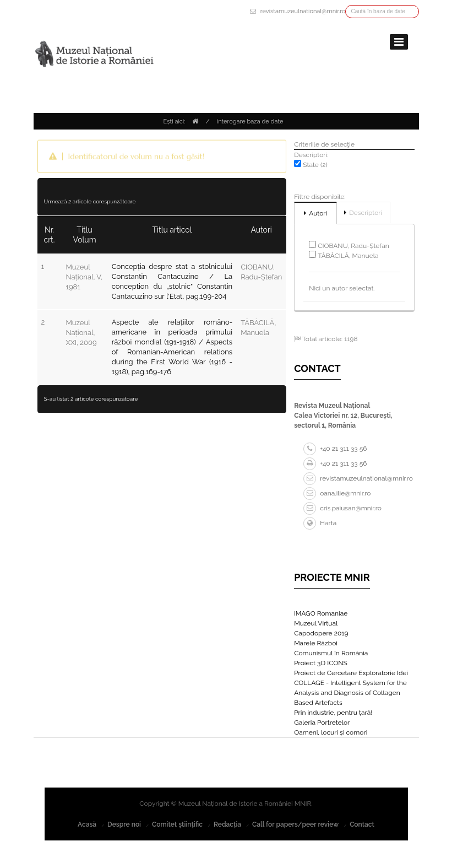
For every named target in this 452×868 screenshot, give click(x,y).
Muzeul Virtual (316, 623)
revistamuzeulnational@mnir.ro (303, 11)
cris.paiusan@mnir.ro (342, 508)
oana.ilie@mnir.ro (337, 493)
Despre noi (124, 824)
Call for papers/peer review (295, 824)
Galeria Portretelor (322, 723)
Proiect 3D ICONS (321, 663)
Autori (318, 213)
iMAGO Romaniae (321, 613)
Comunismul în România (331, 653)
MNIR (303, 804)
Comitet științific (177, 824)
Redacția (227, 824)
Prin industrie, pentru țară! (333, 713)
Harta (320, 523)
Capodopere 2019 (321, 633)
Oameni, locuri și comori (331, 732)
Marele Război (316, 643)
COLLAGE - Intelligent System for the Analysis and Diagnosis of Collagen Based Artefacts (350, 693)
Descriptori (366, 213)
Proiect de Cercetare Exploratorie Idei (351, 673)
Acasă (87, 824)
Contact (362, 824)
